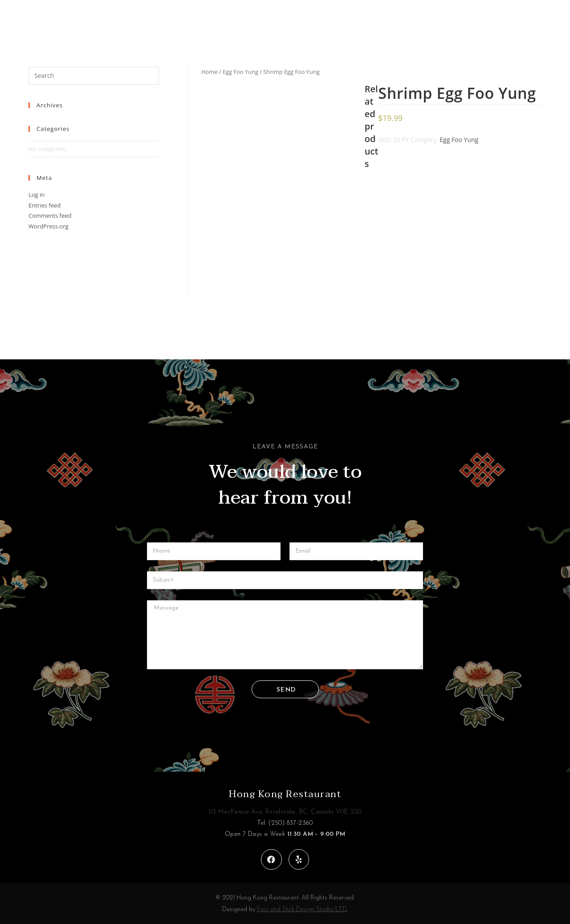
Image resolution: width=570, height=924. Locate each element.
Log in (37, 195)
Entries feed (45, 205)
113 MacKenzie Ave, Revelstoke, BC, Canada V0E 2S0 (285, 812)
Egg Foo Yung (240, 72)
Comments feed (50, 216)
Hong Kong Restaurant (285, 794)
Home (209, 72)
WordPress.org (49, 226)
